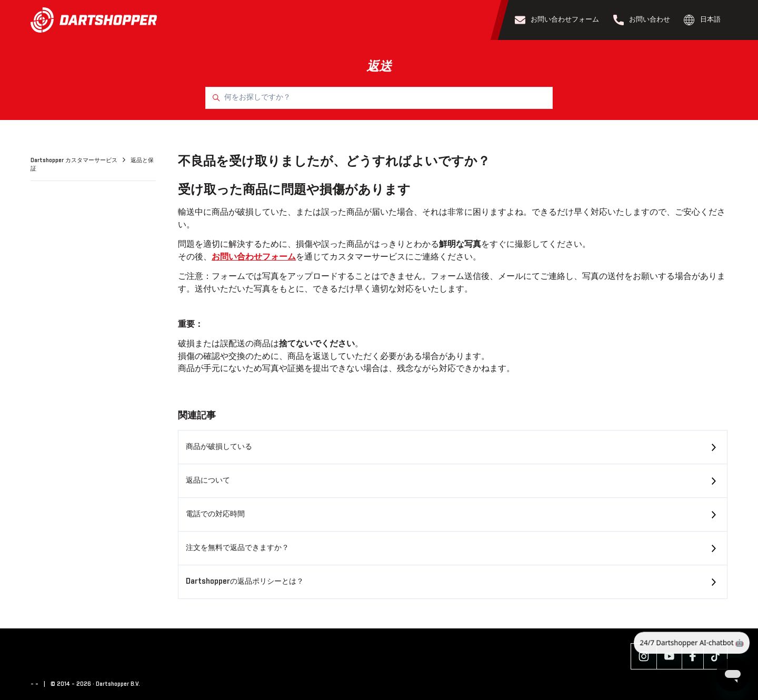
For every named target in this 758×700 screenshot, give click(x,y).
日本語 (702, 20)
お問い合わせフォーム (557, 20)
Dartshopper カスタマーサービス (75, 161)
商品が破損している (219, 447)
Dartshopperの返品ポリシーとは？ (245, 582)
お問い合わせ (642, 20)
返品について (208, 481)
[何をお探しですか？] (379, 98)
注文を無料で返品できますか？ (237, 548)
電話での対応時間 (215, 514)
